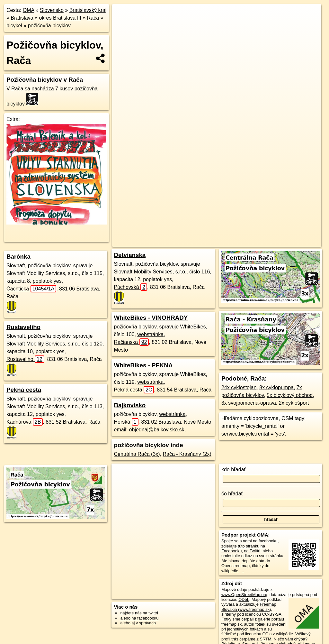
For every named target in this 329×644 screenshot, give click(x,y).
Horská (126, 422)
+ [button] (123, 15)
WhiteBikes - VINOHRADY (151, 318)
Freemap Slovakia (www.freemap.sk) (249, 607)
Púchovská (130, 287)
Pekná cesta (24, 390)
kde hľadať (234, 469)
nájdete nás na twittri (139, 613)
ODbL (244, 599)
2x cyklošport (294, 403)
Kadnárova (25, 422)
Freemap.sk (236, 231)
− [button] (123, 25)
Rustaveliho (23, 327)
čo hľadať (232, 494)
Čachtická (31, 289)
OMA (29, 10)
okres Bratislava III (60, 18)
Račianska (131, 342)
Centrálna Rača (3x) (137, 454)
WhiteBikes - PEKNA (143, 365)
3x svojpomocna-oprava (249, 403)
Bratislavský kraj (88, 10)
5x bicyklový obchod (290, 395)
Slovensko (52, 10)
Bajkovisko (130, 405)
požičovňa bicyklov (49, 26)
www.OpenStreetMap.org (244, 595)
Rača (93, 18)
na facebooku (265, 541)
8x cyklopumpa (276, 387)
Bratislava (22, 18)
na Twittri (252, 551)
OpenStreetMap (202, 231)
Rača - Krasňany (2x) (187, 454)
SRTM (265, 639)
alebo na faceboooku (139, 618)
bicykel (14, 26)
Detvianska (130, 255)
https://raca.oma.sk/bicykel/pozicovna (288, 231)
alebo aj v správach (138, 623)
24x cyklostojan (239, 387)
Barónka (18, 257)
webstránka (150, 334)
